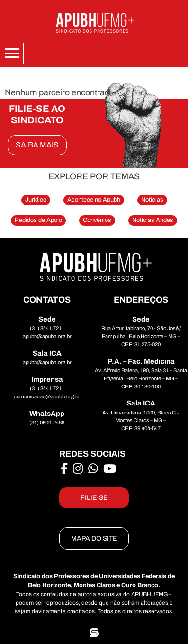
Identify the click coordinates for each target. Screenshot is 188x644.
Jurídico (36, 200)
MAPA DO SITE (94, 538)
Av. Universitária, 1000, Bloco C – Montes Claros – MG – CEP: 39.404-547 (141, 421)
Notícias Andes (153, 220)
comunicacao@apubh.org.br (47, 396)
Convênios (97, 220)
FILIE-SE (94, 498)
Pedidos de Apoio (38, 220)
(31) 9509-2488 (47, 423)
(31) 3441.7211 (47, 328)
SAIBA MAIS (37, 145)
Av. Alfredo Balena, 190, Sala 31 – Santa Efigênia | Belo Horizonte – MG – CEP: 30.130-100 (141, 378)
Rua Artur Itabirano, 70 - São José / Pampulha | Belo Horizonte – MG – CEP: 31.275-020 (141, 336)
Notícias (152, 200)
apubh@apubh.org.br (47, 336)
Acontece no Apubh (94, 200)
